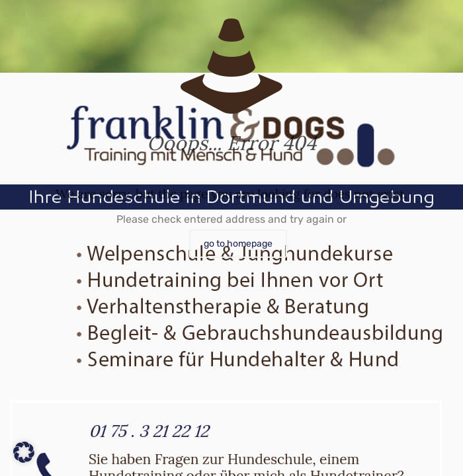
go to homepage (238, 244)
